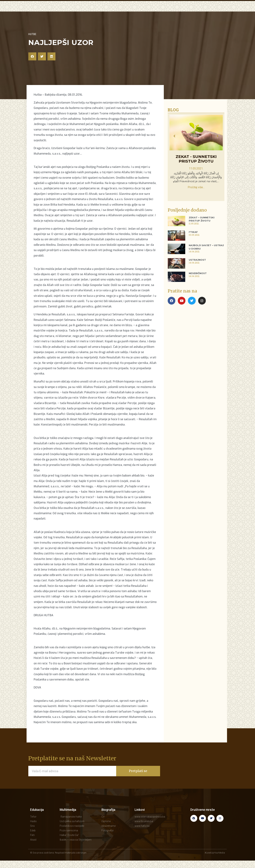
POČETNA (76, 13)
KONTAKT (205, 13)
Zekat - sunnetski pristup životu (196, 166)
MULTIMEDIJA (134, 13)
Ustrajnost (197, 267)
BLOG (152, 13)
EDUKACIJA (96, 13)
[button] (32, 64)
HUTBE (115, 13)
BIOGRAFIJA (184, 13)
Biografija (108, 817)
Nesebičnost (198, 281)
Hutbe (32, 42)
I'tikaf (193, 239)
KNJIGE (166, 13)
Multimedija (68, 817)
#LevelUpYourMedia (215, 860)
